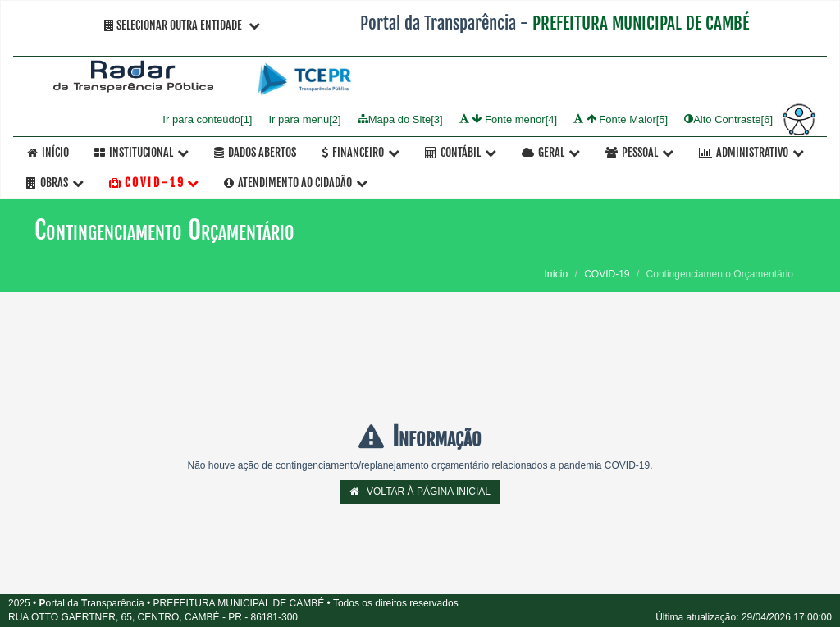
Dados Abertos (255, 152)
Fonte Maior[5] (621, 119)
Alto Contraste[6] (728, 119)
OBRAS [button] (55, 183)
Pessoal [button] (639, 152)
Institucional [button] (142, 152)
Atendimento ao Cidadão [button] (296, 183)
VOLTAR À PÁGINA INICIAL (420, 492)
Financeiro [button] (361, 152)
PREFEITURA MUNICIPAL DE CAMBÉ (641, 23)
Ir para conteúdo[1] (207, 119)
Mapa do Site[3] (400, 119)
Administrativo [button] (751, 152)
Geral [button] (551, 152)
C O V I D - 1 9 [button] (154, 183)
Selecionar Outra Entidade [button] (182, 25)
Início (48, 152)
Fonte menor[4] (508, 119)
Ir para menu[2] (304, 119)
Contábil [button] (461, 152)
